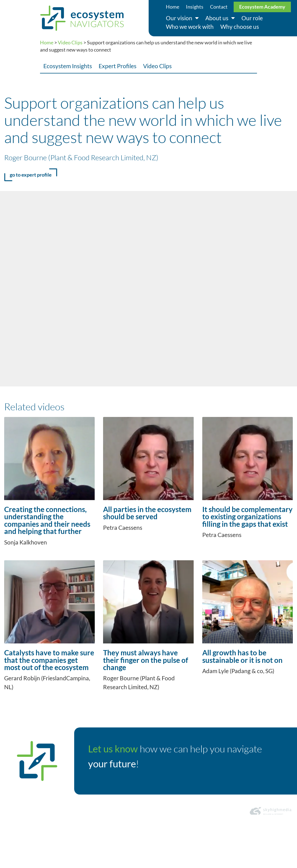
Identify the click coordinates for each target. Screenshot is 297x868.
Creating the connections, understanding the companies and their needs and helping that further (47, 520)
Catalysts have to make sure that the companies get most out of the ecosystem (49, 660)
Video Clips (70, 43)
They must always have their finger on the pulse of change (146, 660)
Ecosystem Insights (68, 66)
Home (173, 7)
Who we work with (190, 26)
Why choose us (240, 26)
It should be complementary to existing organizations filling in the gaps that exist (247, 517)
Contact (219, 7)
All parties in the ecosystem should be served (147, 513)
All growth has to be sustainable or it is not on (242, 656)
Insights (195, 7)
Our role (252, 18)
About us (220, 18)
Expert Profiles (118, 66)
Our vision (182, 18)
